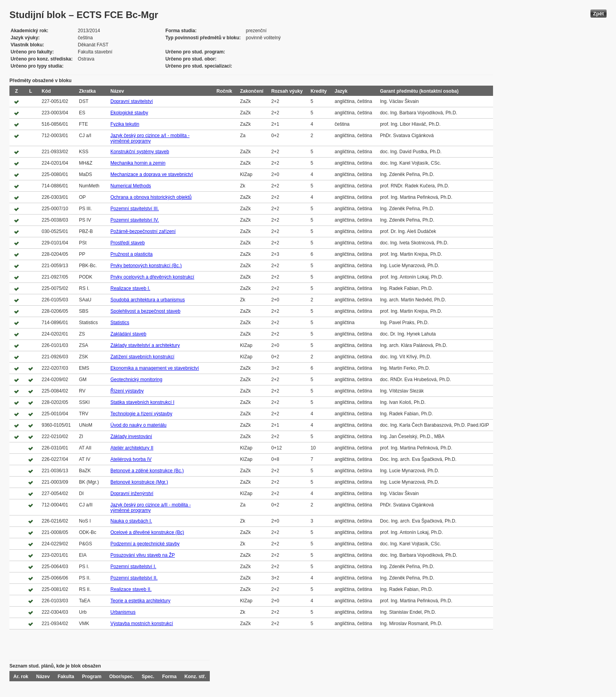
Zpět (599, 14)
